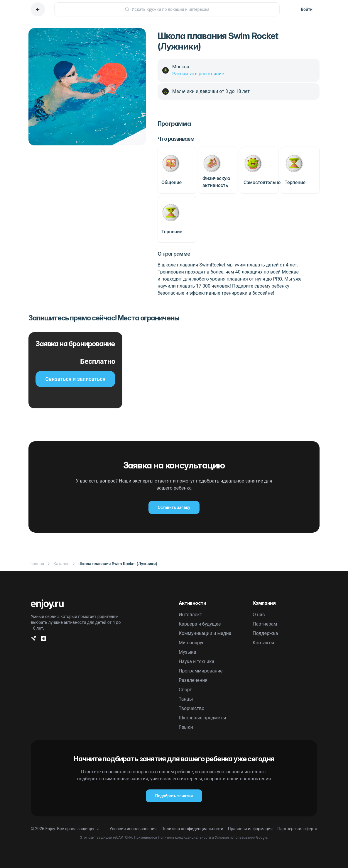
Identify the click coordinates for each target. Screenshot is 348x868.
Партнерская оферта (297, 829)
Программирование (201, 671)
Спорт (185, 690)
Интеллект (190, 615)
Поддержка (265, 633)
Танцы (186, 699)
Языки (186, 727)
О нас (259, 615)
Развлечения (193, 680)
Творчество (192, 708)
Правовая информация (250, 829)
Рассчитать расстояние (198, 74)
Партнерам (265, 624)
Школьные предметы (202, 718)
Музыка (187, 652)
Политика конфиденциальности (192, 829)
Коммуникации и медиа (205, 633)
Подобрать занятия (174, 796)
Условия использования (133, 829)
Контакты (263, 643)
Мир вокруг (191, 643)
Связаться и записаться (76, 379)
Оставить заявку (174, 507)
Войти (307, 9)
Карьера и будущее (200, 624)
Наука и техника (196, 661)
